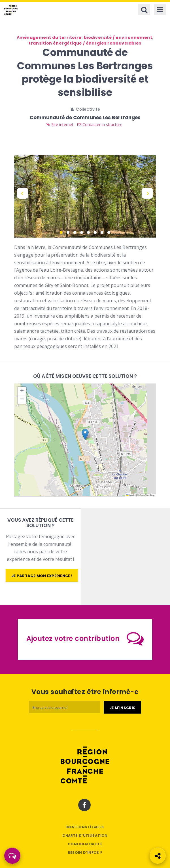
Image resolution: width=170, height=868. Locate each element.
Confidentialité (85, 844)
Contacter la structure (100, 124)
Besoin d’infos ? (85, 853)
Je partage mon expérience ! (42, 576)
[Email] (64, 707)
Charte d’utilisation (85, 835)
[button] (85, 434)
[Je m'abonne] (122, 707)
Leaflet (131, 495)
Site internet (60, 124)
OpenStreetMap (147, 495)
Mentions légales (85, 827)
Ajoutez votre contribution (85, 638)
